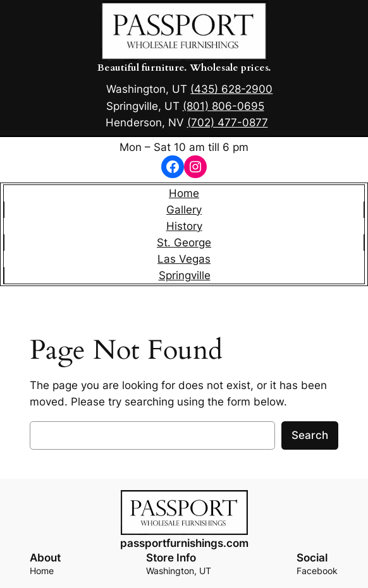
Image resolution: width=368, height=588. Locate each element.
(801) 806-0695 (224, 106)
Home (184, 193)
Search (310, 435)
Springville (185, 275)
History (184, 226)
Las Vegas (184, 259)
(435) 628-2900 (231, 89)
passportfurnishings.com (184, 543)
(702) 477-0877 (228, 123)
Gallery (184, 210)
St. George (184, 243)
